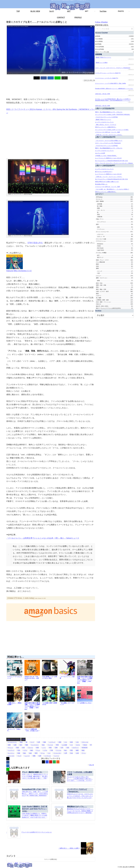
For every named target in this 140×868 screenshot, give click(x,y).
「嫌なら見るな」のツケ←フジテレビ (106, 125)
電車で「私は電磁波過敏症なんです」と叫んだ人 (109, 112)
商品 (21, 742)
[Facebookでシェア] (47, 78)
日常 (62, 748)
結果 (40, 756)
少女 (77, 742)
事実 (57, 745)
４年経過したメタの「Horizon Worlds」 (106, 156)
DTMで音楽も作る (35, 243)
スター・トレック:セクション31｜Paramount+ (108, 143)
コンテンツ (11, 750)
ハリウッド (52, 742)
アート (83, 753)
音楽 (23, 739)
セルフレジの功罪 (100, 153)
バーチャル (47, 756)
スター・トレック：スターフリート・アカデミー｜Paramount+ (113, 68)
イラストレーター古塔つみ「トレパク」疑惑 (108, 132)
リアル (45, 750)
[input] (114, 29)
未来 (23, 748)
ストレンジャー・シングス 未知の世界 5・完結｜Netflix (111, 83)
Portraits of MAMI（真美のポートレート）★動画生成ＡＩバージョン (114, 89)
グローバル (85, 742)
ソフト (43, 748)
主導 (65, 753)
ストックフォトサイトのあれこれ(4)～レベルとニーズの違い (112, 130)
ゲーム (42, 753)
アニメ (38, 750)
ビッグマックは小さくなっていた (104, 122)
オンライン (11, 753)
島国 (17, 748)
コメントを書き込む (51, 859)
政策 (71, 742)
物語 (31, 750)
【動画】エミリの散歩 (101, 63)
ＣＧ (49, 753)
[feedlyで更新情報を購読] (54, 762)
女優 (15, 745)
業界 (36, 753)
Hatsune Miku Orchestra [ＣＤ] (20, 271)
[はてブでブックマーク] (51, 78)
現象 (44, 742)
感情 (9, 745)
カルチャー (75, 748)
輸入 (65, 750)
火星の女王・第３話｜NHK (103, 94)
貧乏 (20, 745)
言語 (18, 750)
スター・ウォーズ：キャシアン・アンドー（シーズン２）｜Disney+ (114, 163)
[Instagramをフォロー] (47, 762)
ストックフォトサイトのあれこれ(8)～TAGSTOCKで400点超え (113, 115)
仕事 (38, 742)
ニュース (27, 756)
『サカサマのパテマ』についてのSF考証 (106, 117)
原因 (59, 742)
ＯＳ (65, 742)
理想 (71, 750)
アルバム (30, 748)
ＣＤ (71, 745)
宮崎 (56, 748)
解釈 (77, 750)
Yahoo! (85, 745)
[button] (58, 78)
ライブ (32, 742)
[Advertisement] (44, 89)
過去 (43, 745)
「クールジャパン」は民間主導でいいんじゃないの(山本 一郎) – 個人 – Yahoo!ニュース (44, 538)
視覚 (50, 748)
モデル (78, 745)
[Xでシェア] (43, 78)
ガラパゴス (11, 756)
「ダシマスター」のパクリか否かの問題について (109, 141)
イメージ (56, 756)
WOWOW (84, 748)
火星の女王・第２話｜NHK (103, 106)
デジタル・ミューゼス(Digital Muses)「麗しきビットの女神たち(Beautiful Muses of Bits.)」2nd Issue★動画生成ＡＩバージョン (113, 100)
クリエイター (57, 753)
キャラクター (35, 745)
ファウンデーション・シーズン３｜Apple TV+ (108, 73)
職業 (26, 745)
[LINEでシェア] (54, 78)
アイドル (58, 750)
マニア (19, 756)
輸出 (24, 753)
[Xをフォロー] (43, 762)
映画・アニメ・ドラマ (13, 739)
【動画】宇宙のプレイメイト (103, 57)
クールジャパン (12, 742)
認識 (37, 748)
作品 (71, 753)
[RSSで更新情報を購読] (58, 762)
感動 (34, 756)
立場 (77, 753)
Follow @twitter (102, 22)
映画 (83, 750)
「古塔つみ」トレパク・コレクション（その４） (109, 135)
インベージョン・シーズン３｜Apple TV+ (107, 78)
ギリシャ (10, 748)
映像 (18, 753)
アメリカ (50, 745)
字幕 (51, 750)
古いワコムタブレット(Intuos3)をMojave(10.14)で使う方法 (111, 161)
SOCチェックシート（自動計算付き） (106, 127)
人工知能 (64, 745)
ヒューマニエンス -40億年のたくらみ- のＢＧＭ (108, 158)
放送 (30, 753)
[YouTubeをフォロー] (51, 762)
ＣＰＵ (25, 750)
